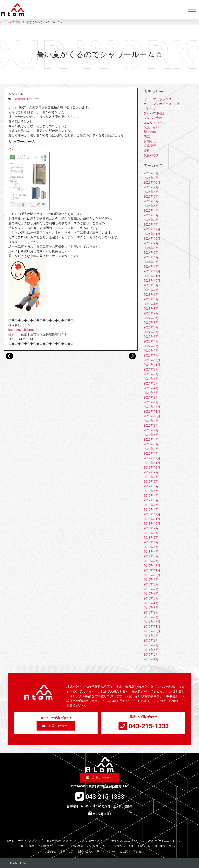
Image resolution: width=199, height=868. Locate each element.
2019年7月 (151, 482)
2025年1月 (151, 225)
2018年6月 (151, 542)
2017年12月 (152, 566)
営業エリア (67, 851)
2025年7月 (151, 197)
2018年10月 (152, 524)
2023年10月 (152, 281)
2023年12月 (152, 271)
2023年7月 (151, 290)
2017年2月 (151, 612)
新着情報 (20, 99)
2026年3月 (151, 173)
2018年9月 (151, 528)
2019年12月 (152, 458)
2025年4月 (151, 211)
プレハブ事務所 (154, 113)
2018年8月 (151, 533)
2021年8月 (151, 374)
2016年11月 (152, 626)
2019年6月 (151, 486)
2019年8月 (151, 477)
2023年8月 (151, 285)
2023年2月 (151, 313)
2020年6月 (151, 435)
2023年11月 (152, 276)
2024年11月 (152, 234)
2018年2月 (151, 561)
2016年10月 (152, 631)
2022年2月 (151, 351)
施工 (147, 137)
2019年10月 (152, 468)
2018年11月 (152, 519)
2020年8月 (151, 426)
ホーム (10, 841)
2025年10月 (152, 183)
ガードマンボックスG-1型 (162, 104)
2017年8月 (151, 584)
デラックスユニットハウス (128, 841)
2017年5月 (151, 598)
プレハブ (150, 109)
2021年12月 (152, 360)
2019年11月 (152, 463)
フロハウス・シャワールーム (87, 846)
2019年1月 (151, 510)
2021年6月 (151, 379)
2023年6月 (151, 295)
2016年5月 (151, 655)
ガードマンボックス (158, 99)
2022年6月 (151, 332)
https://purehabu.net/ (23, 330)
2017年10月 (152, 575)
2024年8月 (151, 248)
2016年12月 (152, 622)
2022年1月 (151, 355)
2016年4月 (151, 659)
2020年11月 (152, 412)
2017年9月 (151, 580)
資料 (147, 151)
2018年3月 (151, 556)
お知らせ (150, 141)
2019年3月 (151, 500)
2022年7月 (151, 327)
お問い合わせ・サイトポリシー (97, 851)
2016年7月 (151, 645)
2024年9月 (151, 243)
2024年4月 (151, 257)
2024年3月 (151, 262)
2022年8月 (151, 323)
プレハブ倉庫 (153, 118)
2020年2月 (151, 449)
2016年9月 (151, 636)
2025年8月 (151, 192)
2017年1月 (151, 617)
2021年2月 (151, 397)
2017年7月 (151, 589)
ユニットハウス (154, 123)
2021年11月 (152, 365)
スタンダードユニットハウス (166, 841)
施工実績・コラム (166, 846)
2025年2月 (151, 220)
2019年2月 (151, 505)
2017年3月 (151, 608)
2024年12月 (152, 229)
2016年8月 (151, 640)
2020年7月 (151, 430)
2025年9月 (151, 187)
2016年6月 (151, 650)
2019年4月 (151, 496)
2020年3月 (151, 444)
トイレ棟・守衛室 (24, 846)
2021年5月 (151, 383)
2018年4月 (151, 552)
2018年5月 (151, 547)
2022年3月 (151, 346)
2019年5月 (151, 491)
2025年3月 (151, 215)
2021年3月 (151, 393)
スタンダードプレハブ (94, 841)
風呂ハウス (34, 99)
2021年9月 (151, 369)
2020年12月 (152, 407)
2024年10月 (152, 239)
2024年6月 (151, 253)
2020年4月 (151, 440)
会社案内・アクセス (132, 851)
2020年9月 (151, 421)
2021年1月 (151, 402)
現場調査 (150, 146)
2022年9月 (151, 318)
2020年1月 (151, 454)
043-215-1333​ (149, 726)
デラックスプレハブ (30, 841)
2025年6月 (151, 201)
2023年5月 (151, 299)
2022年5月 (151, 337)
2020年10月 (152, 416)
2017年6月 (151, 594)
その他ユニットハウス (52, 846)
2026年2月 (151, 178)
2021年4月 (151, 388)
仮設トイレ (151, 127)
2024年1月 (151, 267)
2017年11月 (152, 570)
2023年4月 (151, 304)
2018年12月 (152, 514)
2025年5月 (151, 206)
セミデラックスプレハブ (61, 841)
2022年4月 (151, 341)
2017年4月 (151, 603)
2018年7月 (151, 538)
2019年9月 (151, 472)
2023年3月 (151, 309)
